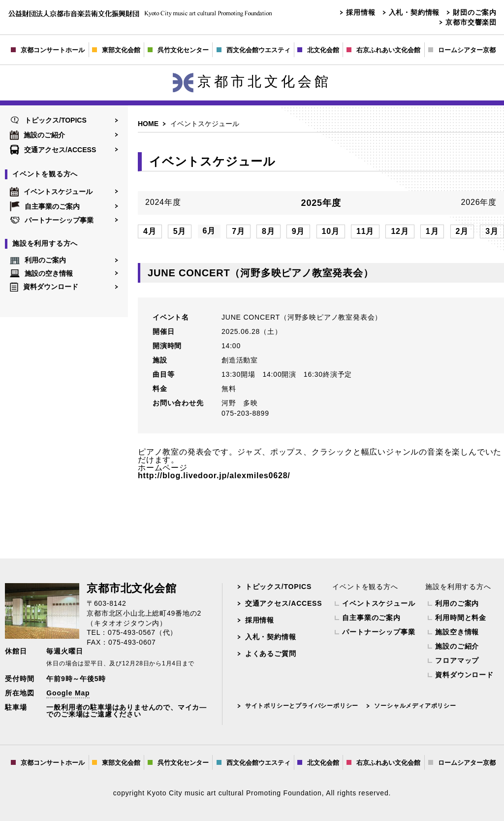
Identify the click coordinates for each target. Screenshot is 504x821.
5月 (180, 231)
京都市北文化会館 (252, 82)
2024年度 (163, 202)
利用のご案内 (38, 261)
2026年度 (479, 202)
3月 (492, 231)
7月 (238, 231)
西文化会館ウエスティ (253, 50)
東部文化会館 (116, 50)
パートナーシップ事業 (52, 220)
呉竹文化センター (178, 50)
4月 (150, 231)
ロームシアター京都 (462, 50)
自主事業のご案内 (45, 206)
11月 (365, 231)
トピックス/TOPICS (48, 120)
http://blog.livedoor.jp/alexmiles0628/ (214, 476)
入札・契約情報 (414, 12)
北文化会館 (318, 50)
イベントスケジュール (51, 192)
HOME (148, 124)
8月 (268, 231)
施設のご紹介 (37, 135)
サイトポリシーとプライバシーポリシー (302, 706)
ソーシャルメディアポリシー (415, 706)
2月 (462, 231)
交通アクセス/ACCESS (53, 150)
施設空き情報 (457, 632)
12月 (400, 231)
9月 (299, 231)
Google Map (68, 693)
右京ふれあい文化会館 (383, 50)
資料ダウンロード (44, 287)
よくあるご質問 (271, 654)
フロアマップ (457, 660)
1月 (432, 231)
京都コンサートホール (48, 50)
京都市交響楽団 (471, 22)
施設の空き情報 (41, 273)
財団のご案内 (475, 12)
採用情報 (361, 12)
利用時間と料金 (461, 618)
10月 (331, 231)
